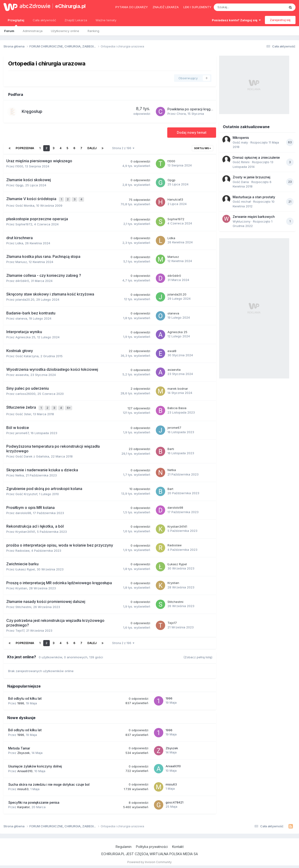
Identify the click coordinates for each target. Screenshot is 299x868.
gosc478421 (174, 800)
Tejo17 (20, 628)
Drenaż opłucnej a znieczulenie (256, 158)
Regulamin (124, 844)
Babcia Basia (177, 407)
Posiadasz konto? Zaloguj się (236, 20)
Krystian (21, 586)
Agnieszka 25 (25, 336)
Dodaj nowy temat (192, 132)
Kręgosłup (32, 111)
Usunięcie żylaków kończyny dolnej (35, 764)
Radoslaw (22, 548)
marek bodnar (178, 387)
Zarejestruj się (280, 20)
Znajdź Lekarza (76, 20)
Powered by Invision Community (149, 860)
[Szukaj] (239, 7)
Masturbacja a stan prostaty (254, 197)
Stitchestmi (23, 605)
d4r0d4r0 (22, 280)
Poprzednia (25, 148)
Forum (9, 31)
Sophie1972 (24, 223)
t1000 (19, 166)
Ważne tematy (106, 20)
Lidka (19, 242)
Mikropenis (241, 138)
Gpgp (19, 185)
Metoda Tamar (19, 746)
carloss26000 (25, 393)
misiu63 (23, 787)
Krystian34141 (25, 529)
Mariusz (21, 261)
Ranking (93, 31)
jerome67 (22, 431)
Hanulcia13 (175, 199)
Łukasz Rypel (25, 567)
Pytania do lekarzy (132, 7)
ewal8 (172, 350)
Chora (181, 114)
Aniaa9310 (25, 769)
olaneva (21, 317)
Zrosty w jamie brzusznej (251, 177)
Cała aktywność (44, 20)
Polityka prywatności (152, 844)
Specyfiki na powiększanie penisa (34, 800)
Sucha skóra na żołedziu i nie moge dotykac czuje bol (49, 782)
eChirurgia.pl (70, 6)
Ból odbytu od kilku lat (25, 696)
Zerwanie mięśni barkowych (254, 217)
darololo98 (23, 511)
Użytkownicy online (65, 31)
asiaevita (22, 374)
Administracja (33, 31)
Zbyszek (23, 751)
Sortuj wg (203, 148)
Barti (171, 447)
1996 (21, 701)
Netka (20, 473)
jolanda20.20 (25, 299)
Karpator (23, 805)
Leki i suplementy (197, 7)
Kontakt (178, 844)
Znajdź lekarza (166, 7)
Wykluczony (242, 221)
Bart (170, 487)
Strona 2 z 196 (123, 148)
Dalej (92, 148)
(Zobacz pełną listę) (198, 655)
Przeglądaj (16, 22)
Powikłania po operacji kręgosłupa (194, 109)
